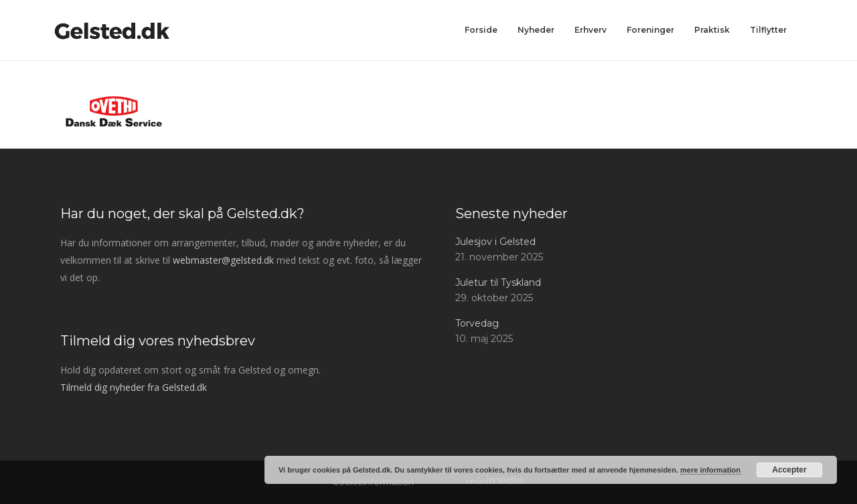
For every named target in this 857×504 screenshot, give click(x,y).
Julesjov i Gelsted (495, 242)
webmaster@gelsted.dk (223, 260)
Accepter (789, 470)
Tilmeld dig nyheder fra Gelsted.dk (134, 387)
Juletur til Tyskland (498, 282)
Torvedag (477, 323)
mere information (710, 470)
